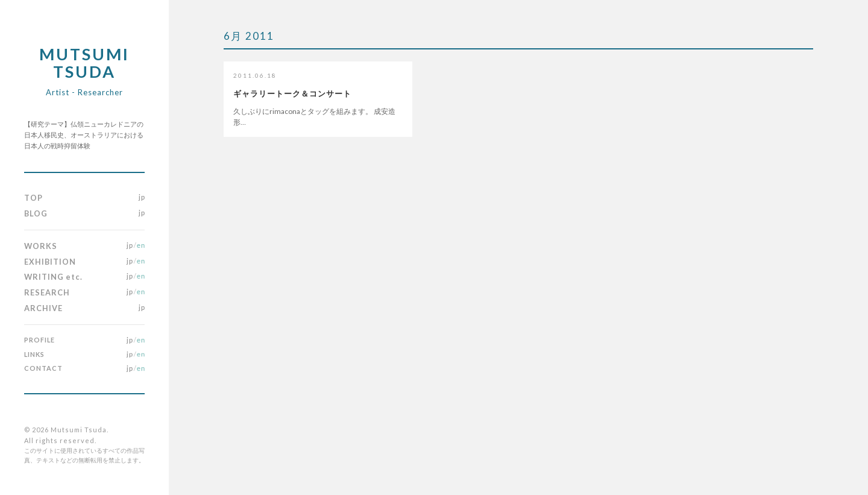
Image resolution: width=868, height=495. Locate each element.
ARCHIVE (43, 308)
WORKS (41, 246)
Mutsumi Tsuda (84, 71)
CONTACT (43, 368)
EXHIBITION (50, 262)
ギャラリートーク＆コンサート (292, 93)
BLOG (36, 213)
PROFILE (39, 340)
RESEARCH (47, 292)
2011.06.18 (255, 75)
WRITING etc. (53, 277)
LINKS (34, 354)
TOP (33, 198)
